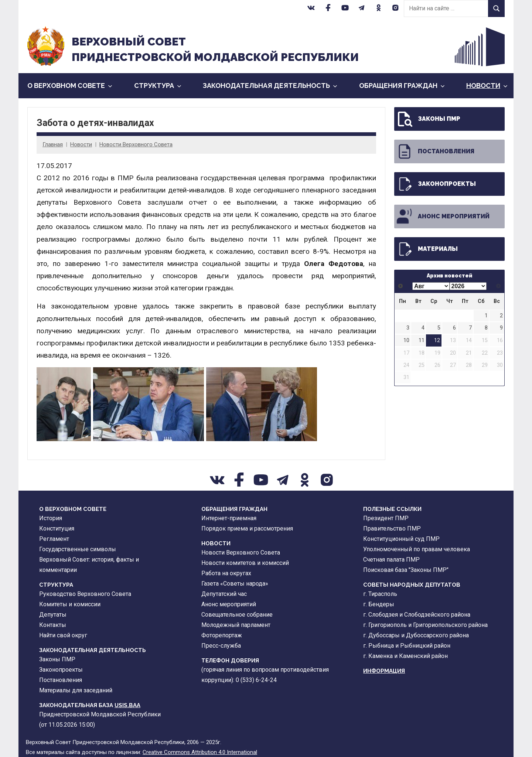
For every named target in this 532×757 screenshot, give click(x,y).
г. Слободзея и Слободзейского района (417, 615)
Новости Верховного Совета (136, 144)
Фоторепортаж (222, 635)
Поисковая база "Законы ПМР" (406, 570)
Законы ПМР (428, 119)
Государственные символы (78, 549)
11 (422, 340)
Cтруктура (158, 86)
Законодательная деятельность (270, 86)
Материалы (427, 249)
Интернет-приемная (229, 518)
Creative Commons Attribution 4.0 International (200, 752)
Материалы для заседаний (76, 690)
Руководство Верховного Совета (85, 594)
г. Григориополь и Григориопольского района (425, 625)
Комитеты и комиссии (70, 604)
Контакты (53, 625)
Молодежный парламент (236, 625)
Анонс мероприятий (443, 216)
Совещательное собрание (237, 615)
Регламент (54, 539)
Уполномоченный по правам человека (417, 549)
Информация (384, 671)
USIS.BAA (127, 705)
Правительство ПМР (392, 528)
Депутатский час (224, 594)
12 (437, 340)
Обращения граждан (402, 86)
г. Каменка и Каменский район (405, 656)
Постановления (435, 151)
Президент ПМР (386, 518)
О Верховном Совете (70, 86)
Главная (53, 144)
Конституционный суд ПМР (401, 539)
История (51, 518)
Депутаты (53, 615)
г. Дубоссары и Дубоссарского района (416, 635)
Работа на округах (226, 573)
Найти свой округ (63, 635)
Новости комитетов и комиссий (245, 563)
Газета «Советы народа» (235, 584)
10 (406, 340)
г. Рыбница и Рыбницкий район (407, 646)
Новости (487, 86)
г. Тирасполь (380, 594)
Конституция (57, 528)
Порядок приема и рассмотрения (247, 528)
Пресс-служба (221, 646)
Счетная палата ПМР (391, 560)
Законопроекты (436, 184)
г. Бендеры (379, 604)
